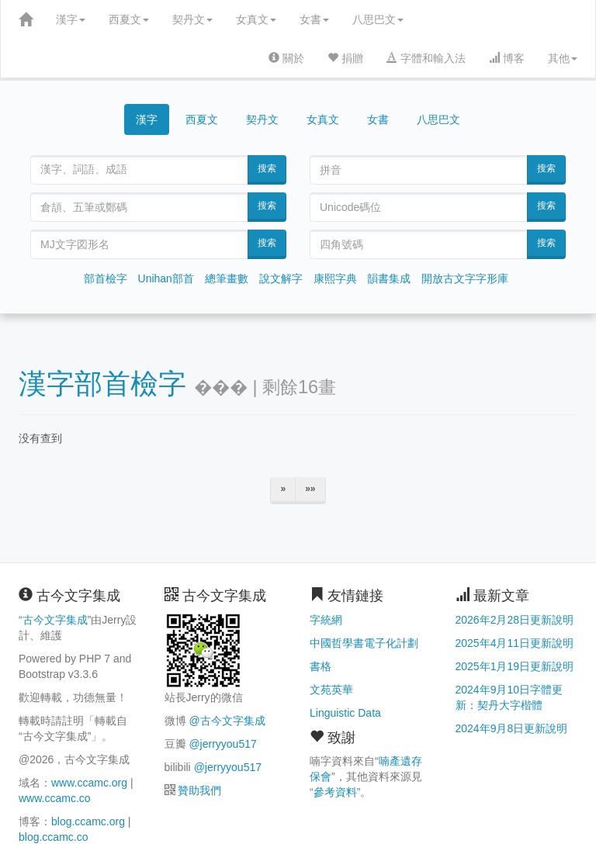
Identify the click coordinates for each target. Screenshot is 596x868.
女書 (314, 19)
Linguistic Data (345, 713)
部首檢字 (106, 278)
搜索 (267, 168)
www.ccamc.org (89, 783)
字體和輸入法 (426, 58)
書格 (321, 666)
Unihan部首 (166, 278)
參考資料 (335, 792)
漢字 (71, 19)
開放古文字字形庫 (465, 278)
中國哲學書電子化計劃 (364, 643)
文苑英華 (331, 690)
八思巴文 (378, 19)
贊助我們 (199, 790)
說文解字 (281, 278)
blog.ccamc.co (53, 837)
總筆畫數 (227, 278)
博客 (507, 58)
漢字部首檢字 (102, 384)
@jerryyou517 (222, 744)
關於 (286, 58)
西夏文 (129, 19)
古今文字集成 (55, 620)
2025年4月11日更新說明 (515, 643)
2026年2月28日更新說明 (515, 620)
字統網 (326, 620)
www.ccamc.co (55, 798)
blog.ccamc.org (88, 821)
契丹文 (192, 19)
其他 (563, 58)
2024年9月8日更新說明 (512, 728)
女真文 (256, 19)
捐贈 (345, 58)
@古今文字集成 (227, 721)
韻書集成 (389, 278)
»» (310, 489)
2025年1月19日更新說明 (515, 666)
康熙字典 (335, 278)
